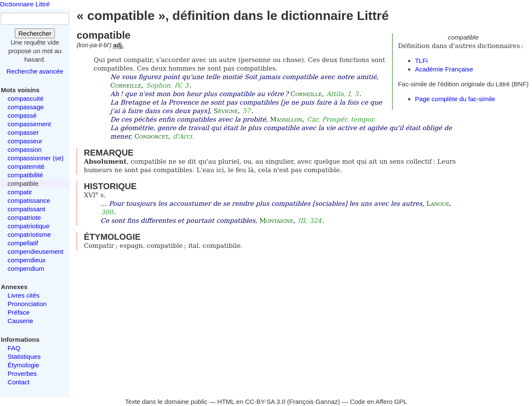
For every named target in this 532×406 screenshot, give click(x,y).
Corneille (126, 85)
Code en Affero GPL (378, 402)
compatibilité (25, 175)
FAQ (14, 348)
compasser (23, 132)
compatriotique (29, 226)
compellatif (23, 243)
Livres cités (24, 295)
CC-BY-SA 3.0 (265, 402)
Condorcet (152, 136)
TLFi (421, 61)
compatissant (26, 209)
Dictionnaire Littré (25, 4)
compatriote (24, 217)
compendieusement (36, 251)
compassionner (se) (36, 158)
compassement (29, 124)
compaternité (26, 166)
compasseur (25, 141)
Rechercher (35, 33)
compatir (20, 192)
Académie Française (444, 69)
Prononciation (27, 304)
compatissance (29, 200)
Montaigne (276, 221)
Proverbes (22, 373)
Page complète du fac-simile (455, 99)
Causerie (20, 321)
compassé (22, 115)
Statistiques (24, 356)
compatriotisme (29, 234)
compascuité (26, 98)
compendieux (27, 260)
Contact (19, 382)
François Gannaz (314, 402)
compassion (25, 149)
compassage (26, 107)
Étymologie (23, 365)
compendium (26, 268)
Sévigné (226, 111)
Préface (19, 312)
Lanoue (438, 204)
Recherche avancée (35, 71)
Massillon (286, 119)
